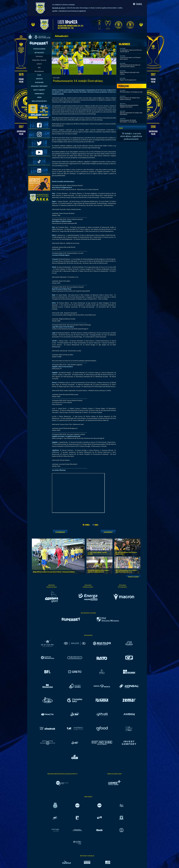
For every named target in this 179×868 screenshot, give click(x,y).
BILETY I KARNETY (39, 90)
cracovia (137, 133)
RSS (39, 67)
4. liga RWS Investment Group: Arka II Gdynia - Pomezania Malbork (54, 572)
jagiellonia (137, 136)
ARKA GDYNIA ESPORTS (39, 101)
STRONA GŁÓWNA (39, 49)
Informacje (39, 56)
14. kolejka (127, 133)
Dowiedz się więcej (59, 8)
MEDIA (39, 97)
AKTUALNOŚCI (39, 53)
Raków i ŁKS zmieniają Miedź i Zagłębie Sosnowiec (129, 106)
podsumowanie (131, 139)
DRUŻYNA (39, 79)
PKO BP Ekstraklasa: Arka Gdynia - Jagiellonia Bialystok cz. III (126, 571)
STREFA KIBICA (39, 94)
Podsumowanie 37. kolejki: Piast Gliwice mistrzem (130, 99)
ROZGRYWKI (39, 82)
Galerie (39, 64)
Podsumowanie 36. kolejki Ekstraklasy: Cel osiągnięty (128, 121)
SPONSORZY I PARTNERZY (39, 86)
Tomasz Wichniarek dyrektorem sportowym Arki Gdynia (130, 66)
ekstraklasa (126, 136)
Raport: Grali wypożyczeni (128, 80)
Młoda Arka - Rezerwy (39, 60)
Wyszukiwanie (39, 71)
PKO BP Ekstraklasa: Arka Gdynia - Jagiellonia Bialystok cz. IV (99, 571)
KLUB (39, 75)
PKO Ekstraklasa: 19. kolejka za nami (131, 92)
